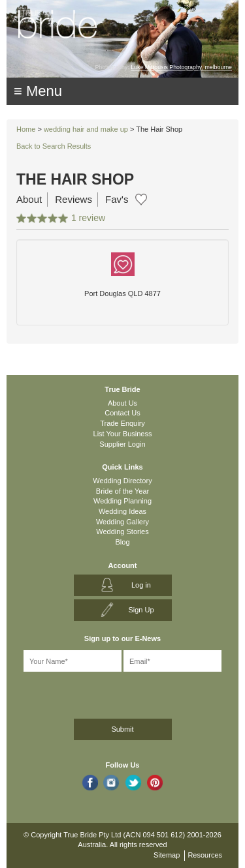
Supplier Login (122, 444)
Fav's (117, 199)
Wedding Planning (122, 501)
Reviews (73, 199)
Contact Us (122, 413)
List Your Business (123, 434)
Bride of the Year (122, 491)
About (29, 199)
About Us (122, 403)
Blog (122, 542)
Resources (205, 855)
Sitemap (167, 855)
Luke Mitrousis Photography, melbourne (181, 67)
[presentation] (83, 693)
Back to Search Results (54, 146)
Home (26, 129)
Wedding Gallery (122, 522)
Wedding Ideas (122, 511)
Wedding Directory (122, 481)
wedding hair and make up (86, 129)
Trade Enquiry (122, 423)
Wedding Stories (122, 531)
